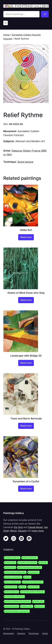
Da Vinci (18, 527)
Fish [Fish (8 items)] (27, 577)
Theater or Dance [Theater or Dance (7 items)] (12, 558)
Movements (9, 633)
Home (6, 35)
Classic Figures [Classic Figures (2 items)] (12, 592)
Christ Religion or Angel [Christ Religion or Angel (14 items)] (15, 597)
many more (38, 531)
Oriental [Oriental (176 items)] (10, 567)
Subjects (21, 633)
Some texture (25, 162)
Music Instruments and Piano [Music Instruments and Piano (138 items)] (30, 567)
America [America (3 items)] (40, 606)
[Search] (45, 14)
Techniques (34, 633)
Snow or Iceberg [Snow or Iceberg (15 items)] (30, 558)
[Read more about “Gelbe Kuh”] (26, 237)
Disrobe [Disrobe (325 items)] (34, 587)
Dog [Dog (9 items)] (23, 587)
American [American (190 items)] (27, 606)
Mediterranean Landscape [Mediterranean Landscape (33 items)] (15, 572)
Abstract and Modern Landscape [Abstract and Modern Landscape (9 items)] (17, 611)
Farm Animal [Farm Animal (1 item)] (11, 587)
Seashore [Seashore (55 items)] (10, 562)
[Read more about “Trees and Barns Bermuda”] (26, 426)
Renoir (14, 531)
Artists (45, 633)
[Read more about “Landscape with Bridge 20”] (26, 363)
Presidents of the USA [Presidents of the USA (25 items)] (27, 562)
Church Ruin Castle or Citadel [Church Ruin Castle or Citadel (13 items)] (33, 592)
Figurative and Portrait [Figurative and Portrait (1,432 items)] (33, 582)
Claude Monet (35, 527)
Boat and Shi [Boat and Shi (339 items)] (12, 606)
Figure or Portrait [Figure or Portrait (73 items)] (13, 582)
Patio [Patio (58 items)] (43, 562)
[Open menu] (6, 23)
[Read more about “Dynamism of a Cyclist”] (26, 489)
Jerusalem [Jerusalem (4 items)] (34, 572)
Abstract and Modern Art (30, 141)
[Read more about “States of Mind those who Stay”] (26, 300)
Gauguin (22, 531)
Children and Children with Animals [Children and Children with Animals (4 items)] (18, 601)
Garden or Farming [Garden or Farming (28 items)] (13, 577)
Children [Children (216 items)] (38, 601)
